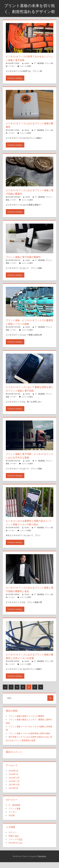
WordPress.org (15, 849)
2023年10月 (14, 790)
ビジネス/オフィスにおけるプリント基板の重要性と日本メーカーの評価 (29, 662)
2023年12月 (14, 783)
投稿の (13, 842)
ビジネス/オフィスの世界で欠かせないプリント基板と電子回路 (29, 64)
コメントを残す (26, 72)
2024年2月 (13, 777)
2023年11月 (14, 787)
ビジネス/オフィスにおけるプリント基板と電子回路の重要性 (29, 198)
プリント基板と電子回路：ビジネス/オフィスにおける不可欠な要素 (29, 462)
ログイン (13, 838)
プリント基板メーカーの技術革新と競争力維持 (29, 739)
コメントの (15, 845)
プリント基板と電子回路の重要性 (25, 263)
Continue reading (14, 84)
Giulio (27, 69)
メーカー (12, 72)
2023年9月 (13, 794)
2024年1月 (13, 780)
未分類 (12, 821)
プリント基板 (15, 814)
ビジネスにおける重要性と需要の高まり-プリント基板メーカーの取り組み (28, 528)
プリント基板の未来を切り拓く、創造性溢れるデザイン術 (29, 11)
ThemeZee (42, 862)
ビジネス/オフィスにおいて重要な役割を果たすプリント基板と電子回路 (29, 395)
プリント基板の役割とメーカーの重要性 (26, 722)
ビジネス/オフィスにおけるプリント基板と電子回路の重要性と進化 (29, 595)
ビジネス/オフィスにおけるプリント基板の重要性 (29, 131)
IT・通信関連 (39, 69)
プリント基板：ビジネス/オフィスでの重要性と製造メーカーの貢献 (29, 328)
